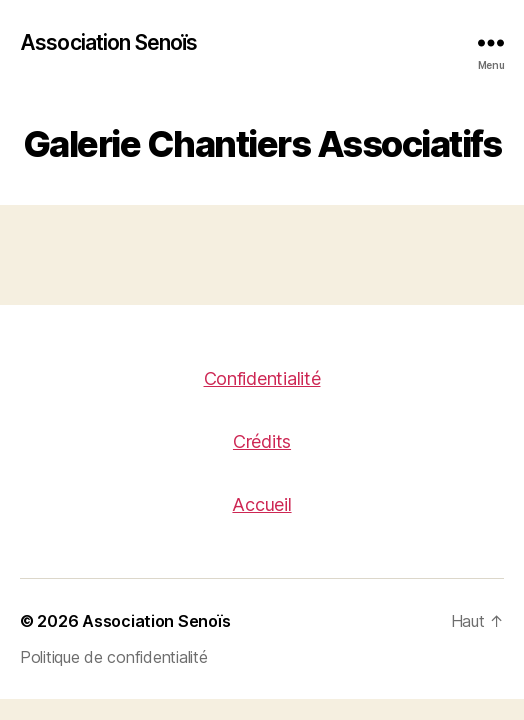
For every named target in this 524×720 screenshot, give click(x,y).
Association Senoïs (108, 42)
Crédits (262, 441)
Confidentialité (262, 378)
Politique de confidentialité (113, 657)
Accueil (261, 504)
